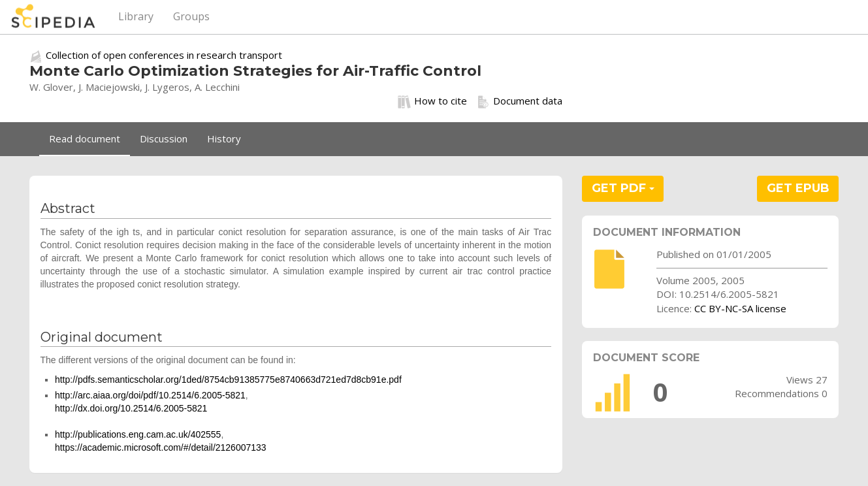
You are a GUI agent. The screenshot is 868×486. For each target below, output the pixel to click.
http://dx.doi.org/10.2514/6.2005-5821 (131, 408)
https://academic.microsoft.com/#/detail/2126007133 (161, 447)
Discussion (164, 138)
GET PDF (623, 188)
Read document (85, 138)
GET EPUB (798, 188)
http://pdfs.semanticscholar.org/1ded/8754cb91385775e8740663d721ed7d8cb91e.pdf (228, 380)
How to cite (432, 101)
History (224, 138)
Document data (520, 101)
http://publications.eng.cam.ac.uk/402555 (138, 434)
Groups (191, 16)
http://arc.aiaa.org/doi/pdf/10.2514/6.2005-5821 (150, 395)
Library (136, 16)
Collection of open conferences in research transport (164, 55)
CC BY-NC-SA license (740, 308)
